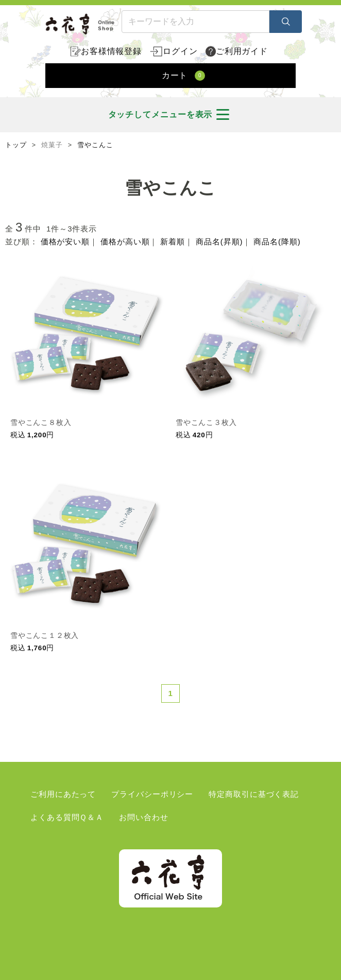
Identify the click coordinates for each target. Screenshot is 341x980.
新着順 (173, 242)
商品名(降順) (277, 242)
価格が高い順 (125, 242)
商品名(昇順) (219, 242)
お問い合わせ (143, 817)
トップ (16, 145)
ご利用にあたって (63, 794)
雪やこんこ (95, 145)
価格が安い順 (65, 242)
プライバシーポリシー (152, 794)
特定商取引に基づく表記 (254, 794)
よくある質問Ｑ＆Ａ (67, 817)
